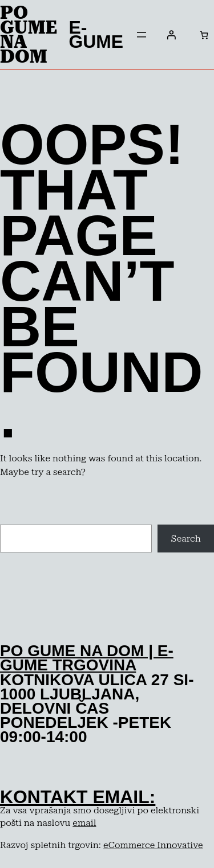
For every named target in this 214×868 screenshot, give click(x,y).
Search (186, 539)
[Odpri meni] (142, 35)
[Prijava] (171, 35)
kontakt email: (78, 797)
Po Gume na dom (29, 34)
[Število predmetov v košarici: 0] (204, 35)
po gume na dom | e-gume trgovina (87, 658)
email (84, 823)
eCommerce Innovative (153, 845)
